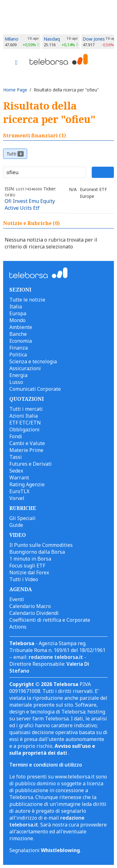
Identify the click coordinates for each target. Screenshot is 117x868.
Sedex (16, 471)
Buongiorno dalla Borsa (37, 552)
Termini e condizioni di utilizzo (46, 765)
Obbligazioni (24, 429)
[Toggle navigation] (16, 63)
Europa (18, 313)
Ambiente (21, 327)
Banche (18, 334)
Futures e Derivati (31, 464)
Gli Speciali (22, 518)
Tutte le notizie (27, 300)
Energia (18, 375)
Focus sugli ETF (27, 566)
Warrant (19, 478)
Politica (18, 355)
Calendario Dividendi (34, 613)
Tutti (15, 154)
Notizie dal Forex (29, 572)
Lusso (16, 382)
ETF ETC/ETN (25, 423)
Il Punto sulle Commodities (41, 545)
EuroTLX (19, 491)
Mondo (17, 320)
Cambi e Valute (27, 443)
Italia (16, 306)
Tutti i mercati (26, 409)
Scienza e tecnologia (33, 361)
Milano (12, 39)
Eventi (17, 599)
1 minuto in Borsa (30, 559)
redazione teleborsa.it (56, 657)
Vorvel (17, 498)
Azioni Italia (24, 416)
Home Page (15, 90)
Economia (21, 341)
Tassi (16, 457)
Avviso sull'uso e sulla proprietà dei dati (52, 749)
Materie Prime (26, 450)
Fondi (16, 436)
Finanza (19, 348)
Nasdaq (52, 39)
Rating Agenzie (27, 484)
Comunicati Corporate (35, 389)
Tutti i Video (24, 579)
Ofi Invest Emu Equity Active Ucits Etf (30, 204)
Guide (16, 525)
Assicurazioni (25, 368)
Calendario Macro (30, 606)
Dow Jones (94, 39)
